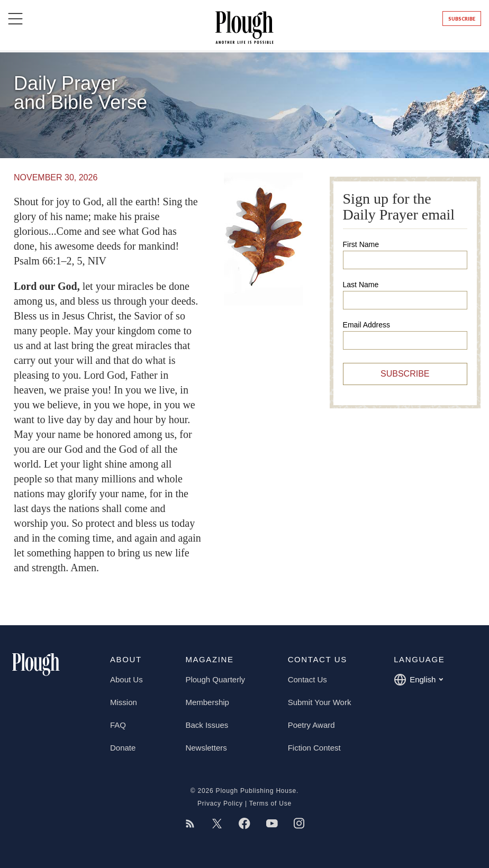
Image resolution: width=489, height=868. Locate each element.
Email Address (366, 325)
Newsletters (206, 748)
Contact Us (307, 679)
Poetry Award (311, 725)
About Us (126, 679)
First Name (361, 244)
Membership (207, 702)
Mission (124, 702)
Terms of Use (270, 803)
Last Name (361, 285)
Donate (123, 748)
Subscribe (462, 19)
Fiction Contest (314, 748)
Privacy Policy (220, 803)
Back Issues (207, 725)
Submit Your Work (320, 702)
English (418, 680)
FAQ (118, 725)
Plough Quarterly (215, 679)
